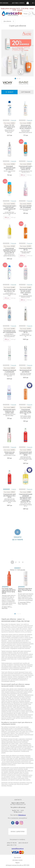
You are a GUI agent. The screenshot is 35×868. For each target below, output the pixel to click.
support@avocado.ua (18, 849)
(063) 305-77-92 (12, 845)
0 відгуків (13, 120)
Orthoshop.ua (22, 815)
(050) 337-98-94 (12, 843)
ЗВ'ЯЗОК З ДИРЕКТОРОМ (18, 832)
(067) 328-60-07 (23, 843)
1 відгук (14, 489)
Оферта (17, 863)
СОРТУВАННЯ (26, 92)
